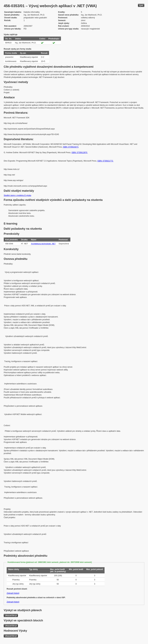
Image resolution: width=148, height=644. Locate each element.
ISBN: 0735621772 (106, 161)
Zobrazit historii (13, 593)
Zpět (141, 5)
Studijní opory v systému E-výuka (17, 195)
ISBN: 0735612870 (80, 153)
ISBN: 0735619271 (71, 147)
